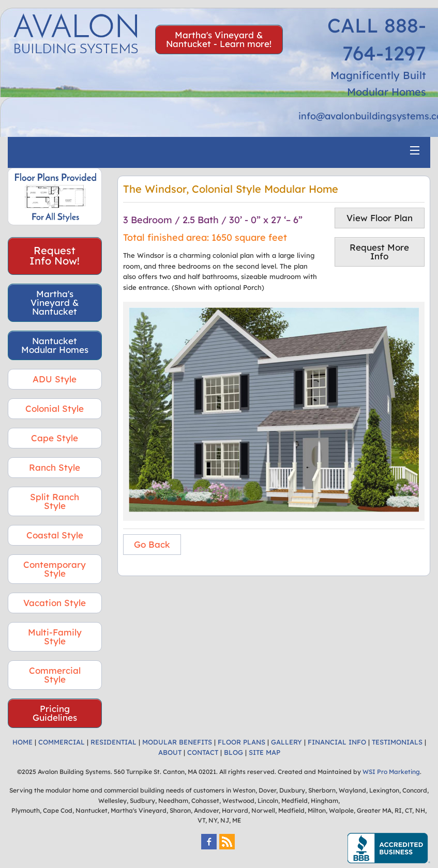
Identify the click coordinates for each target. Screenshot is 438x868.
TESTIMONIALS (397, 742)
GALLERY (286, 742)
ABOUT (170, 752)
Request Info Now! (55, 255)
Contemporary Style (55, 569)
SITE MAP (265, 752)
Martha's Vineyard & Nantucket (55, 303)
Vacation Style (55, 603)
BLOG (233, 752)
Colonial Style (55, 408)
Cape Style (55, 438)
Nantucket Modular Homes (55, 345)
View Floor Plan (380, 218)
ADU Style (55, 379)
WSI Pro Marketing (391, 772)
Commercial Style (55, 675)
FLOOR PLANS (241, 742)
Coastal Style (55, 535)
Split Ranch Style (55, 501)
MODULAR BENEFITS (177, 742)
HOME (22, 742)
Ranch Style (55, 467)
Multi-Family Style (55, 637)
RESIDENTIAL (114, 742)
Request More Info (379, 252)
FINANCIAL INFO (337, 742)
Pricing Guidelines (55, 713)
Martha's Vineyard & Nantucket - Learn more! (219, 39)
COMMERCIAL (62, 742)
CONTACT (203, 752)
